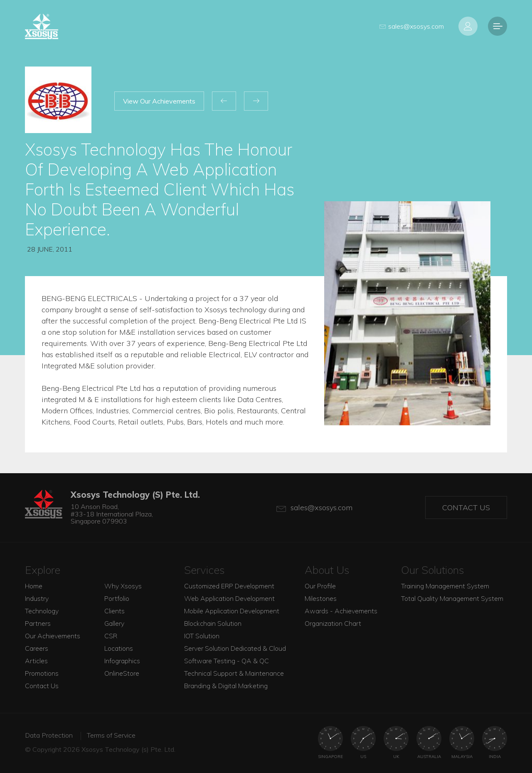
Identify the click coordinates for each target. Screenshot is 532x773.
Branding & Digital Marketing (226, 686)
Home (34, 586)
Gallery (114, 623)
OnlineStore (122, 673)
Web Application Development (229, 598)
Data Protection (49, 735)
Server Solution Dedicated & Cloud (235, 648)
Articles (36, 661)
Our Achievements (53, 636)
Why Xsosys (123, 586)
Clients (115, 611)
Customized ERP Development (229, 586)
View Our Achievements (159, 101)
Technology (42, 611)
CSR (111, 636)
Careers (37, 648)
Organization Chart (333, 623)
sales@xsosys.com (412, 26)
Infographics (122, 661)
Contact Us (466, 508)
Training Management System (445, 586)
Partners (38, 623)
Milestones (321, 598)
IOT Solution (202, 636)
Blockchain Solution (213, 623)
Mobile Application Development (232, 611)
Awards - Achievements (341, 611)
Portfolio (117, 598)
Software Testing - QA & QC (227, 661)
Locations (119, 648)
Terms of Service (111, 735)
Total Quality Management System (452, 598)
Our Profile (320, 586)
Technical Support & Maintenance (234, 673)
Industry (37, 598)
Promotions (42, 673)
